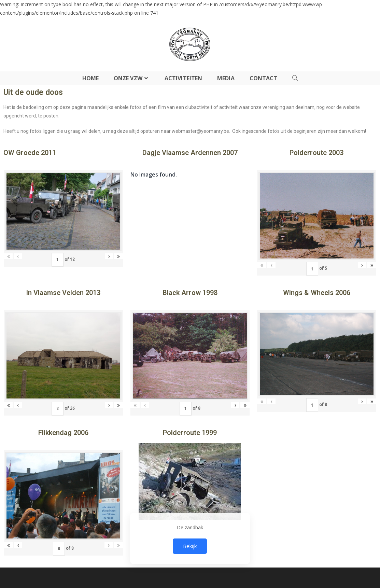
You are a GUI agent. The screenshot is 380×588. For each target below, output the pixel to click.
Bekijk (190, 546)
